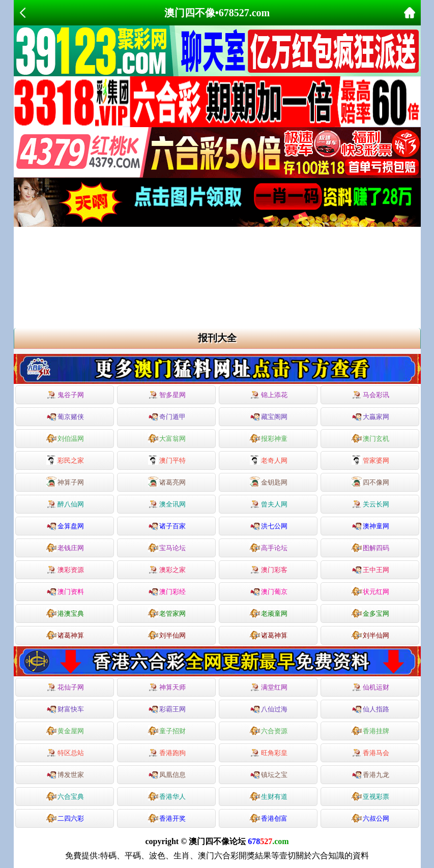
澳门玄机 (370, 438)
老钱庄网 (65, 547)
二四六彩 (65, 818)
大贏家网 (370, 416)
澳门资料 (65, 591)
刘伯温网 (65, 438)
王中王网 (370, 569)
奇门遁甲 (167, 416)
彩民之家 (65, 460)
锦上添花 (269, 395)
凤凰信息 (167, 774)
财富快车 (65, 708)
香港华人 (167, 796)
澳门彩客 (269, 570)
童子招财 (167, 730)
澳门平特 (167, 460)
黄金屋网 (65, 730)
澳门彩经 (167, 591)
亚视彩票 (370, 796)
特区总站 (65, 753)
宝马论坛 (167, 547)
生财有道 (269, 796)
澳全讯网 (167, 504)
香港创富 (269, 818)
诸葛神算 (65, 635)
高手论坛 (269, 547)
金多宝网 (370, 613)
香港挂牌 (370, 730)
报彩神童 (269, 438)
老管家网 (167, 613)
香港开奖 (167, 818)
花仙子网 (65, 687)
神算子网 (65, 482)
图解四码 (370, 547)
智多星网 (167, 395)
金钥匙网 (269, 482)
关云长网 (370, 504)
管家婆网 (370, 460)
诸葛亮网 (167, 482)
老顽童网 (269, 613)
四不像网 (370, 482)
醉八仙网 (65, 504)
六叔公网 (370, 818)
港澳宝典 (65, 613)
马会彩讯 (370, 395)
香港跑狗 (167, 753)
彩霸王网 (167, 708)
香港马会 (370, 753)
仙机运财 (370, 687)
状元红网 (370, 591)
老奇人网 (269, 460)
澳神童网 (370, 525)
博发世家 (65, 774)
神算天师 (167, 687)
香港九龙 (370, 774)
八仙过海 (269, 708)
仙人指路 (370, 708)
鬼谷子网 (65, 395)
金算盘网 (65, 525)
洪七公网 (269, 525)
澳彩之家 (167, 570)
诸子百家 (167, 525)
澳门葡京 (269, 591)
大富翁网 (167, 438)
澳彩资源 (65, 570)
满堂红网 (269, 687)
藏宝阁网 (269, 416)
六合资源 (269, 730)
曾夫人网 (269, 504)
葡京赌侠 (65, 416)
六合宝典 (65, 796)
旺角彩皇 (269, 753)
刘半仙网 (167, 635)
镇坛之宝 (269, 774)
